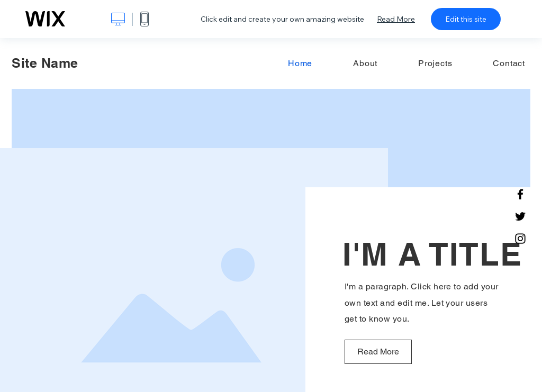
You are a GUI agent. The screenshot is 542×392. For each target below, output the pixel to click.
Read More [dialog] (396, 19)
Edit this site (466, 19)
